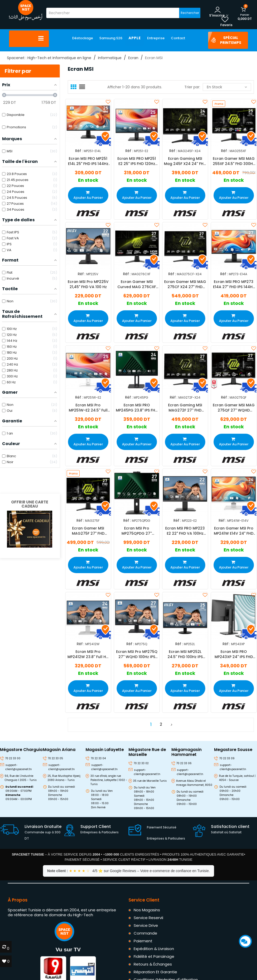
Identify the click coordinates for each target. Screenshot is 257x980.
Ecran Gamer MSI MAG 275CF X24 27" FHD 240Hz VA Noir (185, 284)
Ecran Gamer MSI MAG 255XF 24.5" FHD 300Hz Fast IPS (233, 161)
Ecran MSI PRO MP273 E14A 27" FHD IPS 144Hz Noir (233, 284)
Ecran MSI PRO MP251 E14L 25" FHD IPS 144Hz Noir (88, 161)
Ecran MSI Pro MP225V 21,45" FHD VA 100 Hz (88, 284)
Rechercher (190, 13)
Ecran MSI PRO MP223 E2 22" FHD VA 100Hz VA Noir (185, 531)
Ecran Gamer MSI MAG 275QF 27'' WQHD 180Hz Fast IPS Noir (233, 408)
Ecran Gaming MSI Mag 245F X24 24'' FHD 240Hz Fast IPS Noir (185, 161)
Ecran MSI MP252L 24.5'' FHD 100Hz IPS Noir (185, 654)
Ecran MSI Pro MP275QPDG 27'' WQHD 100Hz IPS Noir (137, 531)
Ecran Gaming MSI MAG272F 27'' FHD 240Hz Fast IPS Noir (185, 408)
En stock (227, 87)
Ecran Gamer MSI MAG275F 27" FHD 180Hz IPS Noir (88, 531)
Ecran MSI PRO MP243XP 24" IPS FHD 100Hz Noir (233, 654)
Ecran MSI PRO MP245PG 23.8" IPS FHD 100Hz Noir (137, 408)
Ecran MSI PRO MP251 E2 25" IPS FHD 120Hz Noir (137, 161)
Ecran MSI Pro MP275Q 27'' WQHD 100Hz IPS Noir (137, 654)
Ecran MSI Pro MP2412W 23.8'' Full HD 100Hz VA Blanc (88, 654)
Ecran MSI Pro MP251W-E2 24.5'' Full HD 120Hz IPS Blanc (88, 408)
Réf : (79, 151)
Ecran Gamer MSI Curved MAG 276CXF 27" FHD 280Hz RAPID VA (137, 284)
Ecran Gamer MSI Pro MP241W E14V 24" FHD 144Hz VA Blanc (234, 531)
